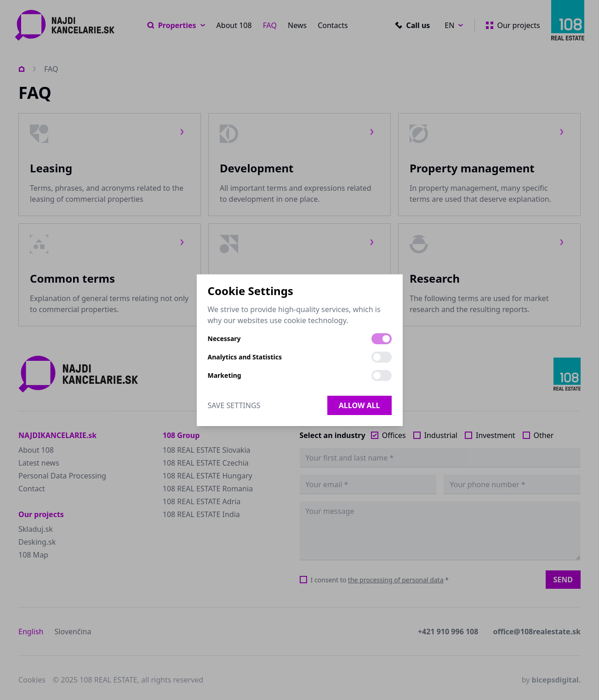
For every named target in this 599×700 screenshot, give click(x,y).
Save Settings (234, 405)
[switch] (382, 339)
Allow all (359, 405)
